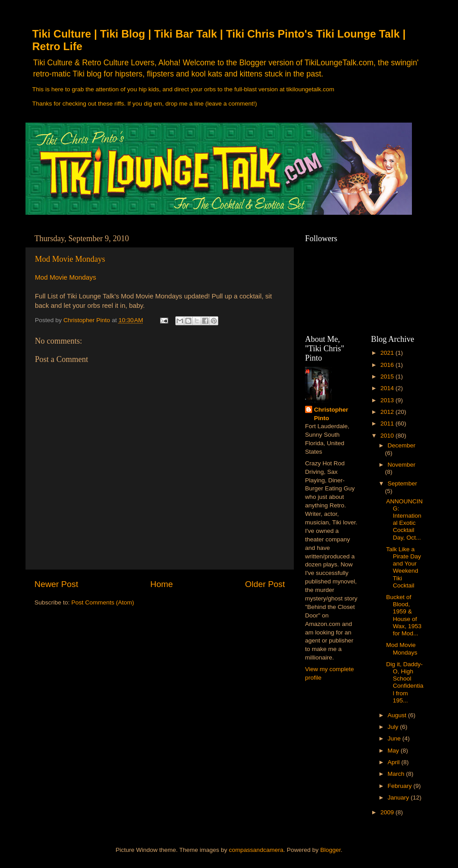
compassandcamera (256, 850)
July (394, 727)
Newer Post (56, 584)
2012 (388, 412)
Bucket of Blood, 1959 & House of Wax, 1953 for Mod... (404, 615)
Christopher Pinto (331, 414)
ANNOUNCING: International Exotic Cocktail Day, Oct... (404, 519)
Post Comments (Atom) (103, 602)
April (395, 762)
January (399, 798)
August (398, 715)
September (403, 483)
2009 (388, 812)
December (402, 445)
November (402, 465)
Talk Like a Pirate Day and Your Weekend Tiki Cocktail (403, 567)
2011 (388, 423)
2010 (388, 436)
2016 (388, 365)
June (395, 738)
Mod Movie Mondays (70, 259)
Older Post (265, 584)
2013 (388, 400)
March (397, 774)
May (394, 751)
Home (161, 584)
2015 (388, 377)
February (401, 786)
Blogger (331, 850)
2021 (388, 353)
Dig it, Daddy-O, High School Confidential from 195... (405, 682)
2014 (388, 388)
